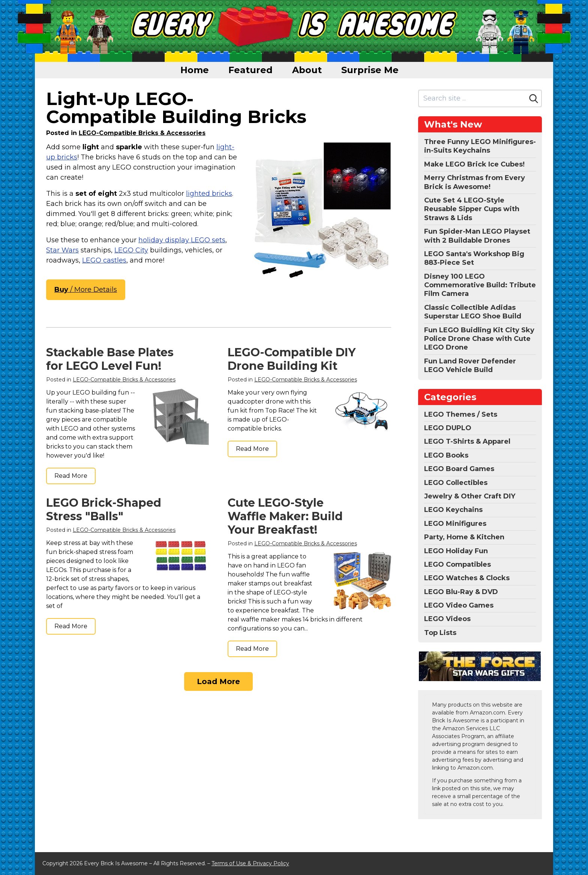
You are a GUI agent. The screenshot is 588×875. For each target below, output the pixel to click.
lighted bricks (209, 194)
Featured (250, 70)
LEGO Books (446, 455)
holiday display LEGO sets (182, 240)
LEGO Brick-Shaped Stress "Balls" (104, 510)
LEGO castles (104, 260)
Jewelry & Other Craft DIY (470, 496)
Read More (71, 476)
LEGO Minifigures (455, 524)
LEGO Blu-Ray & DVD (461, 592)
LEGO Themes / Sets (461, 414)
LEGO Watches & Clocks (467, 578)
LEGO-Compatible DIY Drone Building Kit (292, 359)
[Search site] (473, 98)
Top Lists (440, 633)
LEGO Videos (447, 619)
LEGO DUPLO (448, 428)
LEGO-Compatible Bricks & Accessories (142, 133)
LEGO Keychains (453, 510)
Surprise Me (370, 70)
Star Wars (62, 250)
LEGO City (131, 250)
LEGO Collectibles (456, 483)
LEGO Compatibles (457, 564)
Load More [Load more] (218, 681)
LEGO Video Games (459, 605)
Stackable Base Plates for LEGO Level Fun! (110, 359)
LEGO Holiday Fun (456, 551)
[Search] (534, 99)
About (307, 70)
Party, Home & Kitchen (464, 537)
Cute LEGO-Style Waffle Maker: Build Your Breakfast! (285, 516)
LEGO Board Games (459, 469)
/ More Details (86, 290)
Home (195, 70)
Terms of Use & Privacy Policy (250, 863)
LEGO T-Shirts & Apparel (467, 441)
